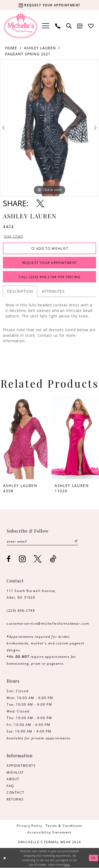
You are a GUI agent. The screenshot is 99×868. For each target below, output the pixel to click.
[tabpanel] (49, 128)
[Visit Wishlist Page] (91, 26)
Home (11, 48)
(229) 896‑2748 (21, 610)
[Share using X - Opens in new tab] (40, 203)
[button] (46, 26)
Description (20, 291)
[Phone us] (58, 26)
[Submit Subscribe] (76, 541)
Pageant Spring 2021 (28, 54)
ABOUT (13, 779)
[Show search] (69, 26)
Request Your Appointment (50, 263)
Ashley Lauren (40, 48)
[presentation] (24, 438)
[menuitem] (46, 26)
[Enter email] (42, 541)
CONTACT (15, 793)
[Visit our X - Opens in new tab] (38, 559)
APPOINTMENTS (21, 766)
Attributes (53, 291)
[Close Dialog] (5, 858)
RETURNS (15, 799)
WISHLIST (15, 772)
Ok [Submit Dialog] (94, 858)
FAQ (10, 786)
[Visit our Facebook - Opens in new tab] (9, 559)
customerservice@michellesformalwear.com (48, 624)
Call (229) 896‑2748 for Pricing (50, 277)
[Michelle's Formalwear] (21, 26)
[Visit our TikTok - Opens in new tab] (53, 559)
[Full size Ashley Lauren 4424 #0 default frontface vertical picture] (49, 128)
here (67, 864)
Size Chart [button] (14, 236)
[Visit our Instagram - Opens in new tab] (23, 559)
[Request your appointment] (49, 5)
